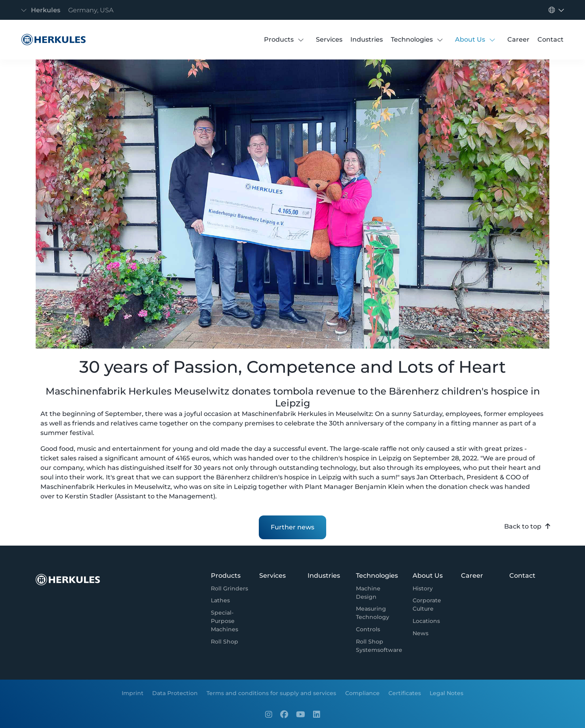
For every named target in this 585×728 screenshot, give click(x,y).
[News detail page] (52, 40)
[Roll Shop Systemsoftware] (379, 646)
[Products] (279, 40)
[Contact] (551, 40)
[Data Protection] (175, 693)
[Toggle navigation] (69, 10)
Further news (292, 527)
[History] (423, 589)
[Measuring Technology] (379, 613)
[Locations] (426, 621)
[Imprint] (132, 693)
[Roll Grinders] (229, 589)
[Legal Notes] (446, 693)
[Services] (329, 40)
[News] (421, 633)
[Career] (518, 40)
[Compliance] (362, 693)
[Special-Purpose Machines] (230, 621)
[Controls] (368, 629)
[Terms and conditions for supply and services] (271, 693)
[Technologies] (412, 40)
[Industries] (367, 40)
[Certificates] (405, 693)
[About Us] (470, 40)
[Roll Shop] (225, 642)
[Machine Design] (379, 593)
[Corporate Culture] (432, 605)
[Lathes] (220, 601)
